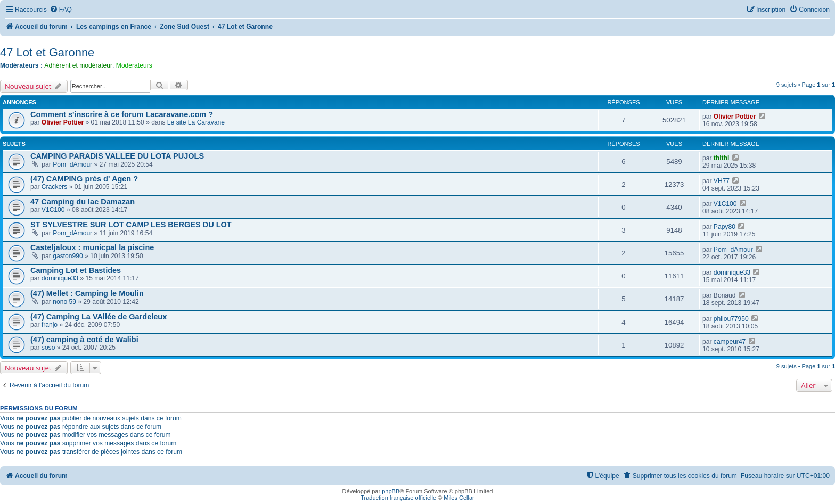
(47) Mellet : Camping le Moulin (87, 293)
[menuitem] (61, 10)
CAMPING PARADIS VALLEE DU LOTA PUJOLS (117, 156)
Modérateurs (134, 65)
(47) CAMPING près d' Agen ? (84, 179)
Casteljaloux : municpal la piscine (92, 247)
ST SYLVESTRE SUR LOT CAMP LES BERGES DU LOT (131, 225)
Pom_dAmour (72, 164)
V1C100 (53, 210)
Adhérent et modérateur (78, 65)
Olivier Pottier (63, 122)
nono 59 (64, 302)
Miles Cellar (459, 498)
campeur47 (730, 342)
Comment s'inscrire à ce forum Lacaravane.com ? (122, 114)
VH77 (722, 181)
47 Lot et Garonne (47, 52)
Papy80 (725, 227)
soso (48, 348)
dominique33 (60, 278)
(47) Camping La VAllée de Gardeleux (99, 317)
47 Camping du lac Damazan (83, 202)
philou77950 (731, 319)
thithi (722, 158)
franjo (50, 325)
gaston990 (68, 256)
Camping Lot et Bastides (76, 270)
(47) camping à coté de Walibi (84, 340)
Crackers (54, 187)
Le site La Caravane (196, 122)
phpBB (391, 491)
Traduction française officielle (398, 498)
